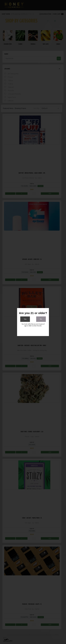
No (41, 319)
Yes (25, 319)
